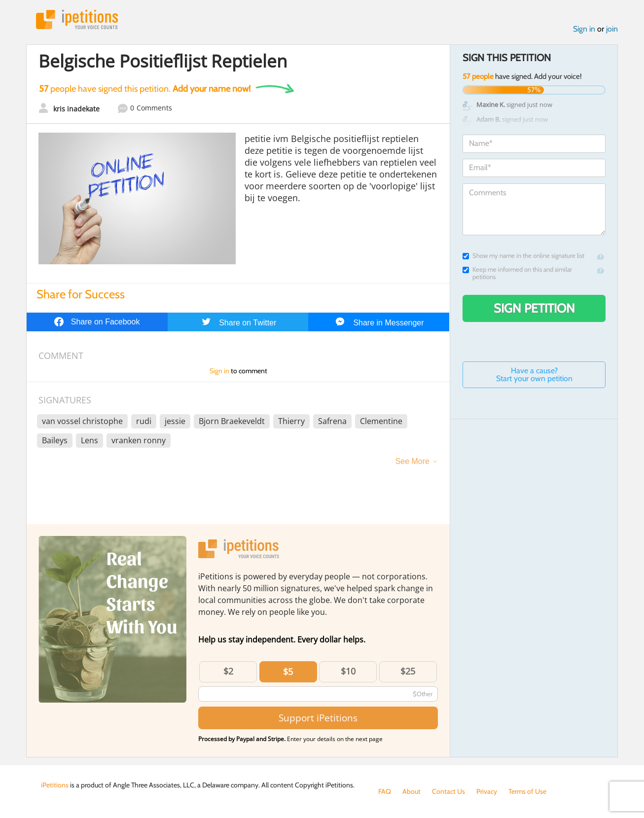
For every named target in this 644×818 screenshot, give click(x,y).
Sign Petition (534, 308)
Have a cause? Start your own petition (534, 374)
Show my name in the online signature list (523, 256)
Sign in (584, 29)
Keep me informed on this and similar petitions (517, 273)
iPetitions (77, 19)
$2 (228, 671)
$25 (408, 671)
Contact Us (448, 791)
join (612, 29)
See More (412, 461)
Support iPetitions (318, 718)
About (411, 791)
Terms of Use (527, 791)
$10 (348, 671)
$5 (288, 672)
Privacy (487, 791)
